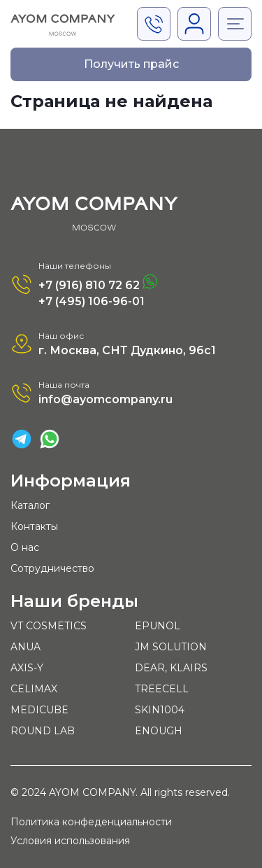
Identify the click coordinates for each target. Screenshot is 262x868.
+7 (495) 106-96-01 (92, 301)
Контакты (34, 526)
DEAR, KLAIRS (171, 668)
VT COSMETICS (49, 626)
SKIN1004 (160, 710)
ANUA (26, 647)
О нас (25, 547)
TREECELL (162, 689)
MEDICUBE (39, 710)
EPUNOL (158, 626)
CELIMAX (34, 689)
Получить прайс (131, 64)
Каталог (30, 505)
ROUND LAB (43, 731)
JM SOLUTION (171, 647)
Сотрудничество (52, 568)
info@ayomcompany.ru (105, 399)
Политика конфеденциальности (91, 822)
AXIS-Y (27, 668)
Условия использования (70, 841)
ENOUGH (159, 731)
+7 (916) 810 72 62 (98, 283)
